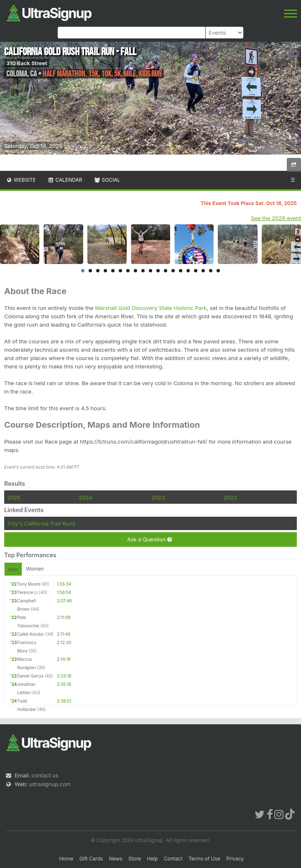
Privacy (235, 859)
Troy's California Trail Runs (41, 523)
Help (152, 859)
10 (150, 271)
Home (66, 859)
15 (188, 271)
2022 (230, 497)
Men (13, 570)
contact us (45, 775)
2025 (14, 497)
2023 (158, 497)
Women (35, 569)
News (116, 859)
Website (21, 180)
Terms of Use (204, 859)
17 (203, 271)
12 (166, 271)
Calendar (65, 180)
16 (196, 271)
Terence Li (27, 592)
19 (218, 271)
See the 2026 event (276, 218)
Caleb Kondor (31, 634)
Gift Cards (91, 859)
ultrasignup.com (50, 784)
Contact (173, 859)
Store (135, 859)
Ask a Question (149, 539)
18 (211, 271)
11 (158, 271)
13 (173, 271)
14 (181, 271)
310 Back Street (27, 63)
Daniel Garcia (30, 676)
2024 (85, 497)
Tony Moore (29, 584)
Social (107, 180)
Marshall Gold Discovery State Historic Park (151, 308)
